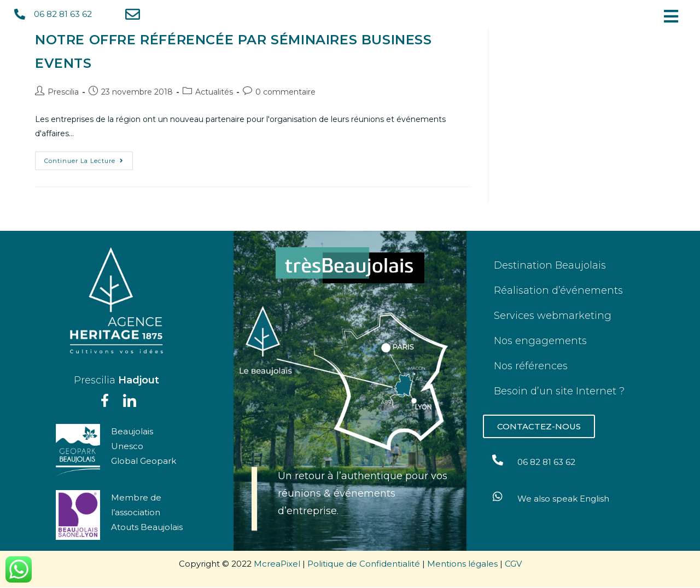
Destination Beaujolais (550, 265)
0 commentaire (285, 92)
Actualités (214, 92)
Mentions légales (462, 564)
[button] (674, 16)
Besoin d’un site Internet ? (559, 391)
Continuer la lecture (89, 158)
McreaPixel (277, 564)
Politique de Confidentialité (364, 564)
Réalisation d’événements (558, 290)
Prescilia (63, 92)
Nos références (531, 366)
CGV (513, 564)
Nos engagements (540, 341)
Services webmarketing (553, 316)
